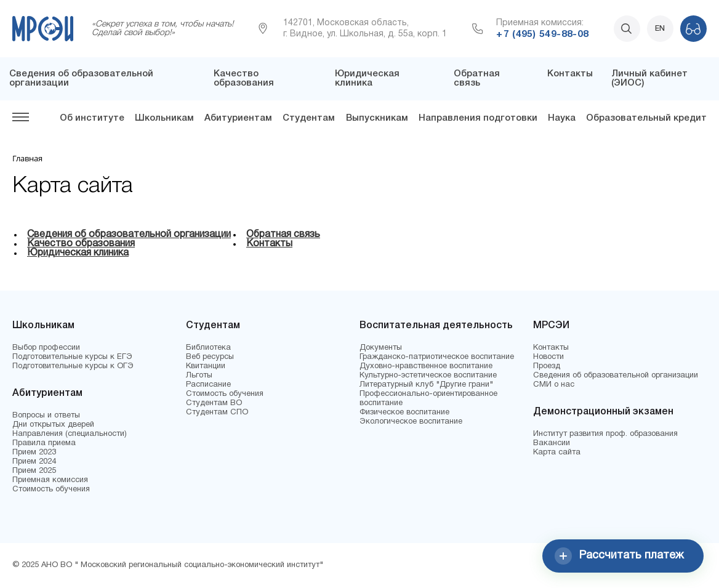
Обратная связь (477, 79)
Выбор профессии (46, 348)
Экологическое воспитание (411, 422)
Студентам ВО (214, 403)
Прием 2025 (34, 471)
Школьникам (164, 118)
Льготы (199, 376)
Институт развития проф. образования (605, 434)
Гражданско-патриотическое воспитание (437, 357)
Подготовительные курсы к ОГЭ (73, 366)
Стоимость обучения (51, 489)
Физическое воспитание (404, 413)
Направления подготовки (478, 118)
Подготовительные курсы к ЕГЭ (72, 357)
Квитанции (206, 366)
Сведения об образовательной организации (129, 235)
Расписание (208, 385)
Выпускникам (377, 118)
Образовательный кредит (646, 118)
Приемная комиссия (50, 480)
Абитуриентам (238, 118)
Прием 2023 (34, 453)
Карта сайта (557, 453)
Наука (562, 118)
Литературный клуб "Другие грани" (426, 385)
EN (660, 29)
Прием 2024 (34, 462)
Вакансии (552, 443)
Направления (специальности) (70, 434)
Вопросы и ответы (46, 416)
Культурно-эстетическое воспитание (428, 376)
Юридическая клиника (367, 79)
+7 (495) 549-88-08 (542, 34)
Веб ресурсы (210, 357)
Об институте (92, 118)
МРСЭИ (551, 326)
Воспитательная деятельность (436, 326)
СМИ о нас (554, 385)
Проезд (547, 366)
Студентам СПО (217, 413)
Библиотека (208, 348)
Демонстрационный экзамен (603, 412)
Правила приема (44, 443)
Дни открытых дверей (53, 425)
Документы (381, 348)
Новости (548, 357)
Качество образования (244, 79)
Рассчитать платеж (619, 556)
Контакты (570, 74)
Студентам (309, 118)
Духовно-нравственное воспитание (426, 366)
